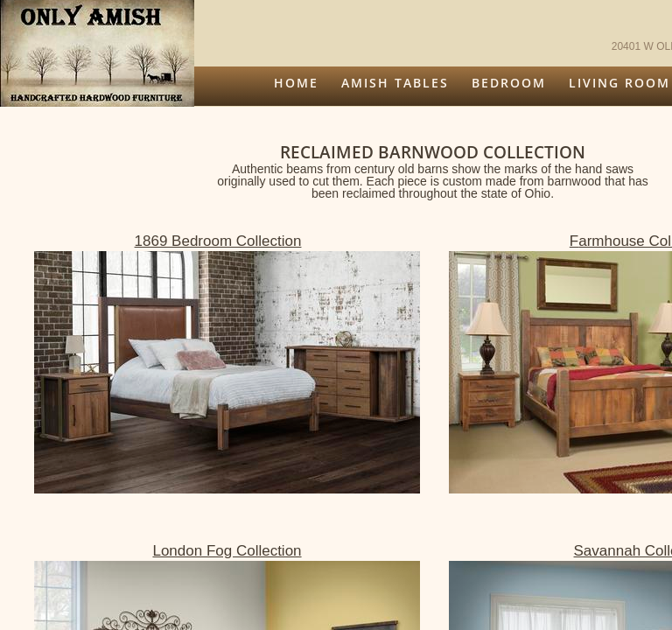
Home (296, 83)
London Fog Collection (227, 551)
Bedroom (509, 83)
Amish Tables (395, 83)
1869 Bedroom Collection (218, 241)
